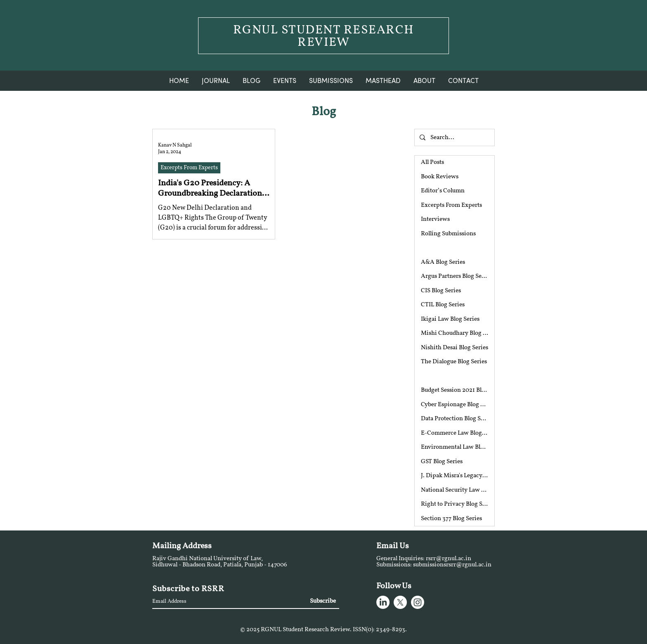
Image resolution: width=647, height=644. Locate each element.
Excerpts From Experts (189, 168)
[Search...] (454, 137)
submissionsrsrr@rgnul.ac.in (452, 565)
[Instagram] (418, 602)
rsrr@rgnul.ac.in (449, 559)
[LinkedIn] (383, 602)
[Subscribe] (322, 601)
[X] (400, 602)
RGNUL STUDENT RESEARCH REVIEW (324, 37)
